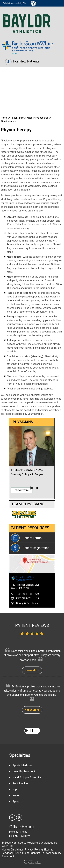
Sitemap (49, 850)
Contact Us (38, 853)
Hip (15, 789)
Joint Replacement (24, 771)
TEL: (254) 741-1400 (27, 594)
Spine (16, 801)
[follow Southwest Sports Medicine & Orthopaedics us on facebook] (13, 818)
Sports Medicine (23, 765)
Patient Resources (30, 528)
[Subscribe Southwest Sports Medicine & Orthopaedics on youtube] (19, 818)
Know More (32, 670)
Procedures (42, 118)
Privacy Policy (33, 850)
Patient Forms (32, 538)
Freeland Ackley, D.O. (27, 470)
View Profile (22, 490)
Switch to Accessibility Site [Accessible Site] (15, 3)
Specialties (20, 755)
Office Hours (21, 827)
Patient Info (17, 118)
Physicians (11, 100)
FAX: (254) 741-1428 (28, 599)
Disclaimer (17, 850)
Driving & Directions (27, 603)
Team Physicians (28, 504)
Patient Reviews (32, 625)
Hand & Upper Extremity (27, 777)
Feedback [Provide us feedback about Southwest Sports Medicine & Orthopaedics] (8, 853)
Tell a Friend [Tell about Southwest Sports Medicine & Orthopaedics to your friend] (22, 853)
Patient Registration (36, 548)
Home (4, 118)
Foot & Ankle (20, 783)
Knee (30, 118)
